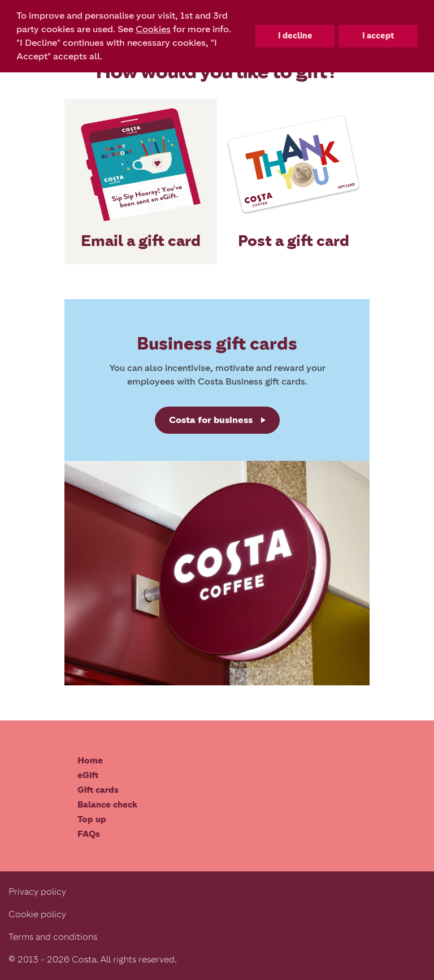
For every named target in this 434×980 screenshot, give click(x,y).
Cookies (153, 29)
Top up (92, 819)
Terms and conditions (53, 937)
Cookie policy (37, 914)
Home (90, 761)
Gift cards (98, 790)
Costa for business (211, 420)
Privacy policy (37, 892)
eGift (88, 775)
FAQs (89, 834)
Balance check (107, 805)
